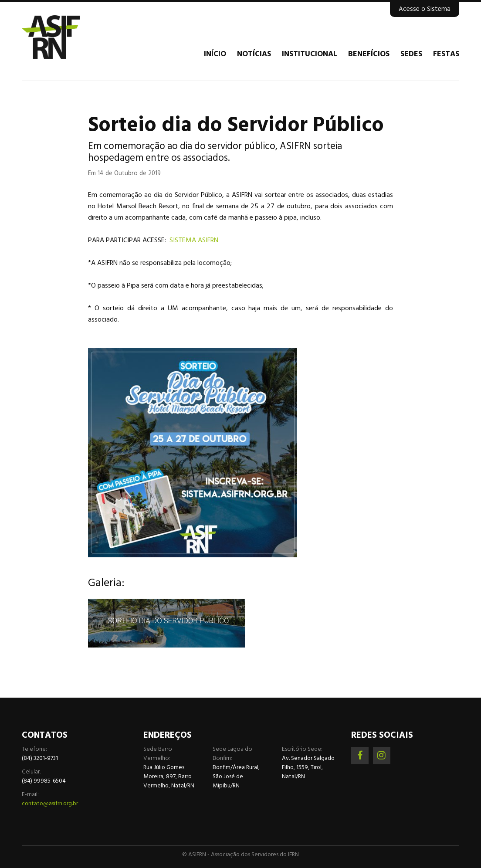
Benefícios (369, 54)
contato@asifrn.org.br (50, 804)
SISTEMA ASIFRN (194, 241)
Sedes (411, 54)
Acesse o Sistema (425, 9)
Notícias (254, 54)
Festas (446, 54)
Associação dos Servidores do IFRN (74, 37)
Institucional (310, 54)
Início (215, 54)
